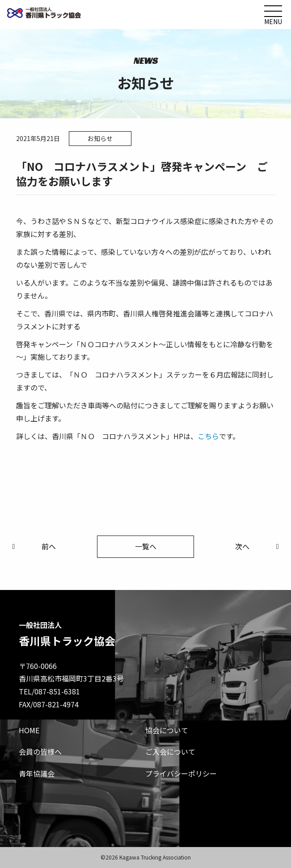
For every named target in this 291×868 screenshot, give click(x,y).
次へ (258, 546)
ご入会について (170, 752)
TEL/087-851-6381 (49, 691)
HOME (29, 730)
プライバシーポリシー (181, 773)
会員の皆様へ (40, 752)
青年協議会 (37, 773)
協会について (167, 730)
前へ (32, 546)
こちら (208, 436)
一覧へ (146, 546)
